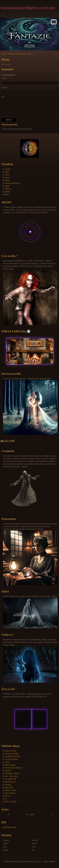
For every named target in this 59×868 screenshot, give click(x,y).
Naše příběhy (10, 765)
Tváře (7, 175)
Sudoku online (10, 790)
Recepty (8, 785)
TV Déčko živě (10, 779)
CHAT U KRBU (11, 802)
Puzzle (7, 796)
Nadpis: (5, 88)
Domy (7, 195)
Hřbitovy (8, 189)
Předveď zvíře (10, 782)
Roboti (7, 180)
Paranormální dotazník (14, 768)
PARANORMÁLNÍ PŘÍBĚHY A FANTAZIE (28, 8)
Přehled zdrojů (10, 827)
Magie (7, 186)
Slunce (7, 178)
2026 (32, 815)
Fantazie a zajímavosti (17, 54)
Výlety (7, 762)
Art (6, 799)
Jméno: (4, 78)
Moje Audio (9, 788)
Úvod (4, 54)
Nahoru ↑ (53, 862)
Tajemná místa (10, 751)
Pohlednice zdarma (12, 773)
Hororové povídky (12, 754)
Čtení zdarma (10, 793)
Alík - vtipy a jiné (11, 776)
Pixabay (8, 771)
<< (9, 815)
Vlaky (7, 172)
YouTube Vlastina (11, 759)
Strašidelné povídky (12, 756)
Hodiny (7, 192)
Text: (3, 97)
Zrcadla (8, 169)
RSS (23, 862)
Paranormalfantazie (12, 183)
